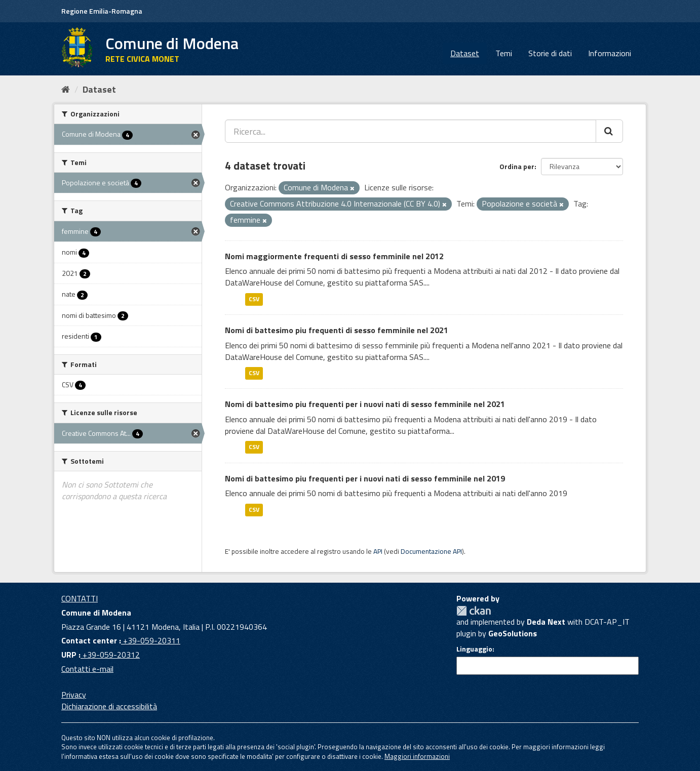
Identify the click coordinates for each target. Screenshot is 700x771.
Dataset (465, 53)
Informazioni (610, 53)
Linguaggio (474, 649)
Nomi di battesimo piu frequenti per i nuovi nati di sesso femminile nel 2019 (365, 478)
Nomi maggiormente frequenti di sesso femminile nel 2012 (334, 256)
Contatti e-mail (87, 669)
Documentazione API (431, 551)
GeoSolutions (513, 633)
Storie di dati (550, 53)
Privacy (74, 695)
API (378, 551)
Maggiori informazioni (417, 756)
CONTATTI (80, 598)
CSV (254, 299)
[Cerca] (609, 131)
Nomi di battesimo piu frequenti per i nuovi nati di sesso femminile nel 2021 (365, 404)
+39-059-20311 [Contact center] (151, 640)
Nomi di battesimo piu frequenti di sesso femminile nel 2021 (337, 330)
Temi (504, 53)
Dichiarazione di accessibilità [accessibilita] (109, 706)
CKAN (474, 611)
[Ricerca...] (411, 131)
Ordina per (517, 166)
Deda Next (546, 622)
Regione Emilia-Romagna (102, 11)
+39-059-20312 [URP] (110, 655)
